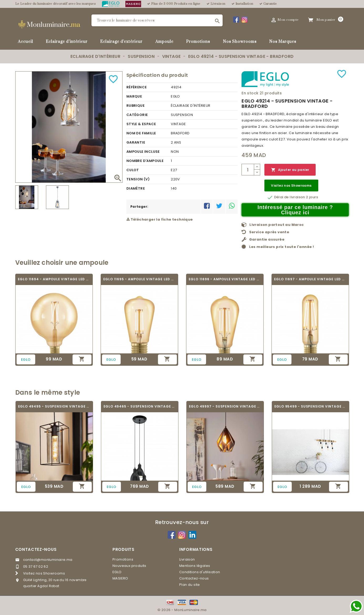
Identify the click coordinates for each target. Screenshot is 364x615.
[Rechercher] (157, 20)
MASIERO (120, 578)
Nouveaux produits (129, 566)
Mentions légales (195, 566)
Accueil (25, 42)
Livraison (187, 559)
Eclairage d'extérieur (121, 42)
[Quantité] (248, 170)
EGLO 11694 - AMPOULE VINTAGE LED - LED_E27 (54, 279)
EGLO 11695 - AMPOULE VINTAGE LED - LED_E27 (139, 279)
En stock (250, 93)
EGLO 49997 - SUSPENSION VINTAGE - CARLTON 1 (225, 406)
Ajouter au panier (290, 170)
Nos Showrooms (240, 42)
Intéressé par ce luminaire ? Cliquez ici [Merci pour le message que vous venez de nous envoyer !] (295, 210)
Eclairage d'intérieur (67, 42)
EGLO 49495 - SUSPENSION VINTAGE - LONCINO (54, 406)
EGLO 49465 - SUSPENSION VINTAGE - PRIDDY (140, 406)
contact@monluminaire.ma (48, 560)
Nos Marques (283, 42)
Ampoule (164, 42)
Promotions (198, 42)
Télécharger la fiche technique (160, 219)
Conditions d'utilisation (200, 572)
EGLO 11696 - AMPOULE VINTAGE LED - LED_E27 (225, 279)
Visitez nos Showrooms (291, 185)
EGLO (117, 572)
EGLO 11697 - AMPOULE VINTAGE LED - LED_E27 (310, 279)
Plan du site (190, 585)
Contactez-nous (36, 549)
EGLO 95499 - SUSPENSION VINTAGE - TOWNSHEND (311, 406)
